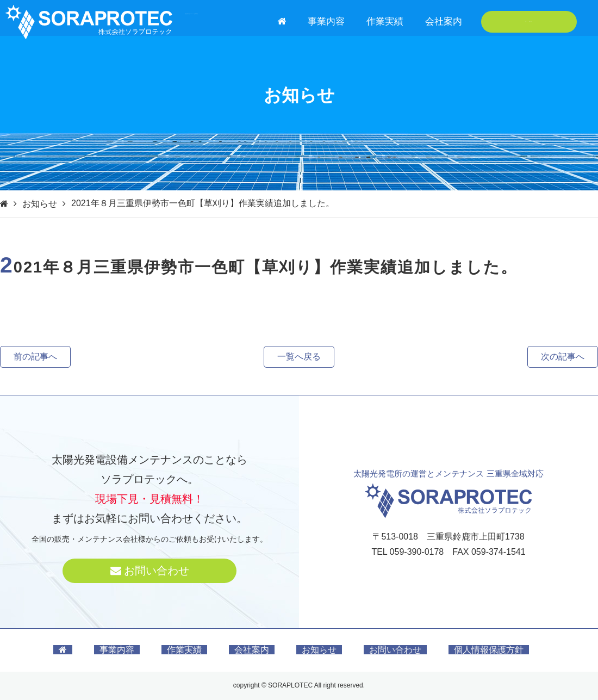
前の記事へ (35, 357)
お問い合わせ (529, 21)
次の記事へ (563, 357)
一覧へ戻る (299, 357)
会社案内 (444, 21)
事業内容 (326, 21)
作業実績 (385, 21)
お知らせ (40, 204)
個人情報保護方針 (489, 650)
